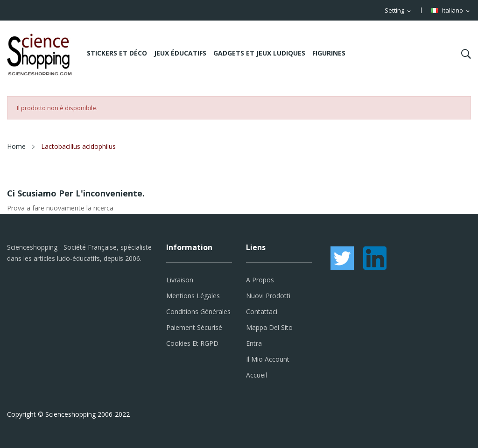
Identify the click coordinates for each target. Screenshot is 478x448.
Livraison (180, 280)
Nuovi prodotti (268, 296)
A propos (260, 280)
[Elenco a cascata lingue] (451, 11)
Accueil (257, 375)
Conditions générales (198, 311)
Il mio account (268, 359)
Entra (254, 343)
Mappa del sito (269, 327)
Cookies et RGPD (192, 343)
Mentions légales (193, 296)
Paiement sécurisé (194, 327)
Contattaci (262, 311)
